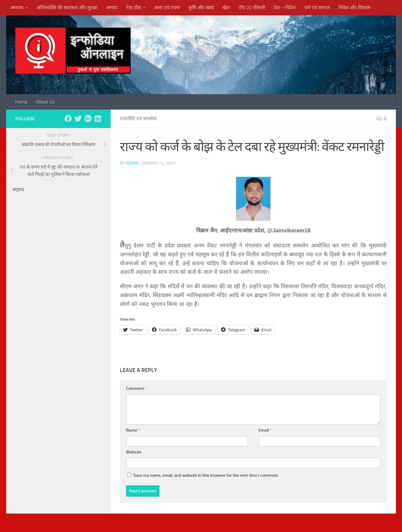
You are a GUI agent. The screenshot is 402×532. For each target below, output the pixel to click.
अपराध (17, 8)
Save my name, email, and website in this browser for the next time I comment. (206, 475)
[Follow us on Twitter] (78, 118)
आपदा (112, 8)
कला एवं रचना (167, 8)
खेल (226, 8)
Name (133, 430)
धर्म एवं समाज (317, 8)
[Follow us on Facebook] (68, 118)
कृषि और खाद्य (201, 8)
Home (21, 102)
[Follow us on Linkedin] (98, 118)
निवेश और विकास (354, 8)
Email (265, 430)
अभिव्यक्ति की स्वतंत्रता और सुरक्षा (67, 8)
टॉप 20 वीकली (252, 8)
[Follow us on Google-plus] (88, 118)
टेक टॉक (134, 8)
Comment (136, 388)
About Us (45, 102)
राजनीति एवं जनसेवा (138, 119)
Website (134, 452)
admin (132, 163)
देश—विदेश (285, 8)
